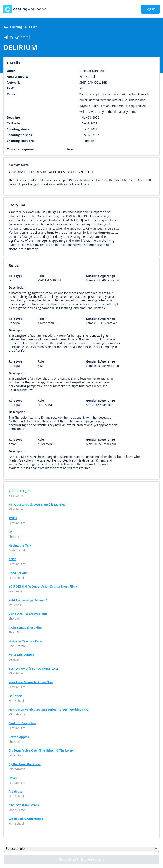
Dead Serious (18, 573)
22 (10, 532)
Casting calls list (23, 27)
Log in (150, 9)
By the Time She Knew (25, 764)
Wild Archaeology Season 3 (28, 600)
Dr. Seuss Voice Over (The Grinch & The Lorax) (41, 750)
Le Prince (15, 696)
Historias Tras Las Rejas (26, 641)
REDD (12, 559)
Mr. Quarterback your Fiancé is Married (37, 505)
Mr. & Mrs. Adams (21, 655)
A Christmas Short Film (25, 628)
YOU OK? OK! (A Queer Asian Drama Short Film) (43, 587)
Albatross (15, 792)
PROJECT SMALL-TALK (24, 805)
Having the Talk (20, 545)
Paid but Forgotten (22, 723)
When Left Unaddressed (26, 819)
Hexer (13, 778)
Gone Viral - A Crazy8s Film (28, 614)
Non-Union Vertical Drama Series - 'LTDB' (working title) (49, 710)
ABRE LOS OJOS (19, 491)
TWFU (13, 518)
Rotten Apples (19, 737)
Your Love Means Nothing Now (31, 682)
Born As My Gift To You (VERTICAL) (33, 669)
